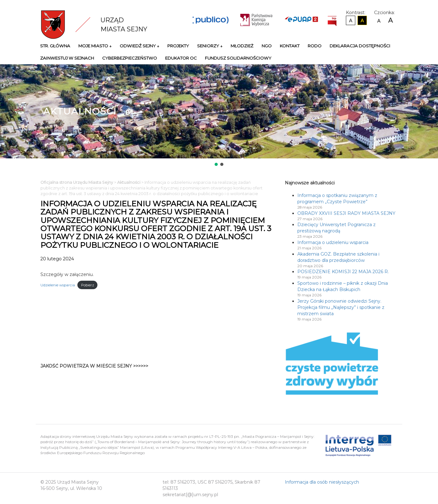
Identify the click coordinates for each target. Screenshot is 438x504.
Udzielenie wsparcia (58, 285)
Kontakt (290, 46)
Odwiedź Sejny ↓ (139, 46)
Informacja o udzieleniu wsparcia (333, 242)
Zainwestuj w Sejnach (67, 58)
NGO (267, 46)
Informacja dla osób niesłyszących (322, 482)
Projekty (178, 46)
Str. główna (55, 46)
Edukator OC (181, 58)
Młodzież (242, 46)
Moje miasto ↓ (95, 46)
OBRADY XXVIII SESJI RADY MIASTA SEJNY (346, 213)
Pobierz (88, 285)
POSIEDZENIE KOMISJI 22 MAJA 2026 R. (343, 272)
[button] (216, 164)
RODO (315, 46)
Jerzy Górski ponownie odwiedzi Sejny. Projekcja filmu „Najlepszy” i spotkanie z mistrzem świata (341, 307)
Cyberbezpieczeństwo (130, 58)
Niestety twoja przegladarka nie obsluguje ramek (225, 369)
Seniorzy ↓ (210, 46)
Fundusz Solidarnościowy (238, 58)
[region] (219, 116)
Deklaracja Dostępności (360, 46)
